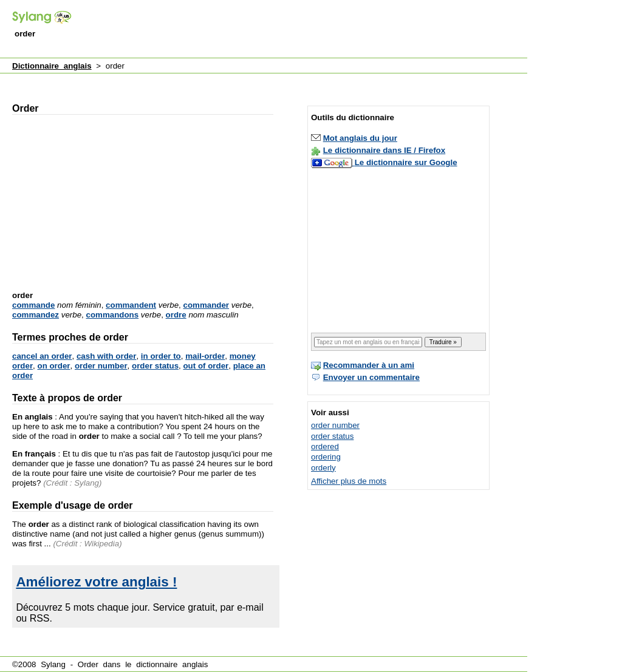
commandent (131, 305)
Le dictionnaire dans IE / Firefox (384, 150)
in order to (161, 356)
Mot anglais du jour (360, 138)
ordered (325, 446)
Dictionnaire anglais (52, 66)
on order (53, 366)
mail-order (205, 356)
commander (207, 305)
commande (33, 305)
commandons (112, 315)
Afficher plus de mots (349, 481)
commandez (36, 315)
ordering (326, 457)
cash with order (107, 356)
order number (101, 366)
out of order (206, 366)
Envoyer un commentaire (371, 377)
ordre (176, 315)
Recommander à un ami (369, 365)
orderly (323, 468)
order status (155, 366)
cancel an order (42, 356)
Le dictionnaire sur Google (406, 162)
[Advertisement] (306, 30)
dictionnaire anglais (172, 664)
